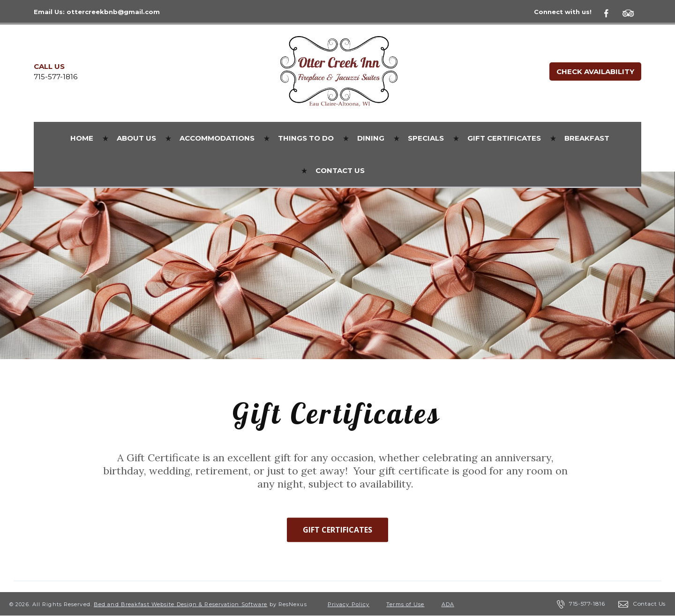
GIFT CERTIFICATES (337, 530)
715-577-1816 (56, 77)
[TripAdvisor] (632, 12)
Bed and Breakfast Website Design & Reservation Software (181, 604)
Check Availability (595, 71)
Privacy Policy (349, 604)
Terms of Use (405, 604)
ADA (448, 604)
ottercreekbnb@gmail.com (113, 12)
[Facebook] (612, 12)
